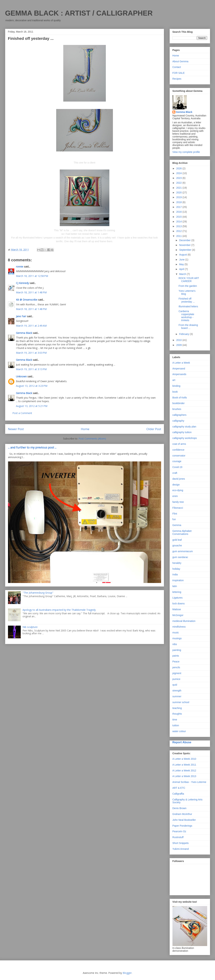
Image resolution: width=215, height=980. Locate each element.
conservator (179, 456)
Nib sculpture (30, 627)
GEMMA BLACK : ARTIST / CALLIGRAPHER (79, 13)
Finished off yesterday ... (187, 300)
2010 (179, 340)
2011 (179, 236)
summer (177, 696)
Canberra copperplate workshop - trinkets (186, 316)
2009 (179, 345)
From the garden (188, 286)
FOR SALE (179, 73)
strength (177, 691)
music (176, 633)
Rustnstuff (178, 837)
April (182, 269)
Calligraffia (178, 794)
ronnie (20, 267)
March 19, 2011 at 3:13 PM (31, 369)
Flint (175, 514)
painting (177, 650)
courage (177, 461)
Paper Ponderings (182, 826)
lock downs (179, 603)
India (175, 574)
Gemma (177, 525)
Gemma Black (24, 333)
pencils (176, 667)
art (174, 380)
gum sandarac (180, 557)
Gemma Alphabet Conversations (182, 532)
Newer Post (16, 429)
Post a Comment (22, 413)
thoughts (177, 714)
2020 (179, 192)
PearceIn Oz (179, 831)
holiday (176, 569)
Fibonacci (178, 508)
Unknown (21, 376)
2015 (179, 217)
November (185, 245)
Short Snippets (181, 843)
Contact (177, 67)
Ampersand (179, 369)
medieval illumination (184, 621)
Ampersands (179, 374)
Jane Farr (21, 316)
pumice (176, 679)
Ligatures (178, 598)
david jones (179, 479)
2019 (179, 197)
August (183, 255)
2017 (179, 207)
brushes (177, 409)
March (183, 274)
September (186, 250)
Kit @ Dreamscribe (27, 300)
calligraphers (179, 415)
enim (175, 496)
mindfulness (179, 627)
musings (177, 638)
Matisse (177, 609)
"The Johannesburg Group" (38, 593)
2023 (179, 178)
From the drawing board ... (188, 327)
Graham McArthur (182, 814)
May (182, 264)
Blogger (127, 973)
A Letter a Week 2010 (184, 759)
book (175, 392)
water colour (179, 731)
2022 (179, 183)
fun (174, 519)
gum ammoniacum (183, 551)
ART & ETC (179, 788)
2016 (179, 212)
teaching (177, 708)
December (185, 240)
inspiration (178, 580)
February (185, 334)
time (175, 720)
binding (176, 386)
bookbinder (179, 403)
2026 (179, 168)
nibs (175, 644)
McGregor (178, 615)
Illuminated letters (188, 306)
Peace (176, 662)
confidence (178, 450)
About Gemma (180, 61)
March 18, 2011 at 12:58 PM (32, 276)
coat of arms (179, 444)
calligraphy (178, 421)
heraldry (177, 563)
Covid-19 (177, 467)
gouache (177, 545)
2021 (179, 188)
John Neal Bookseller (184, 820)
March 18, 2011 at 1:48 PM (31, 292)
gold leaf (177, 540)
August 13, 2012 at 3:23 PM (32, 386)
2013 (179, 226)
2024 (179, 173)
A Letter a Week (181, 363)
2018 (179, 202)
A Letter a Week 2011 (184, 765)
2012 (179, 231)
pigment (177, 673)
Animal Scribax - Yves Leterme (189, 782)
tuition (176, 725)
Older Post (154, 429)
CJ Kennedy (22, 283)
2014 (179, 222)
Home (85, 429)
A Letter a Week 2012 (184, 771)
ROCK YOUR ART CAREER (189, 280)
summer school (181, 702)
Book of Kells (180, 398)
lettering (177, 592)
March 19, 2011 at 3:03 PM (31, 353)
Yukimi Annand (181, 849)
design (176, 485)
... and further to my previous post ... (32, 447)
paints (176, 656)
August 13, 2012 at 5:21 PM (32, 406)
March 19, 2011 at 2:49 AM (31, 326)
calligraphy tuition (182, 432)
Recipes (177, 79)
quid (175, 685)
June (182, 260)
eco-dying (178, 490)
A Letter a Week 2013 (184, 776)
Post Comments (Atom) (92, 439)
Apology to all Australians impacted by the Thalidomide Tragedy (59, 610)
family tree (178, 502)
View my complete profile (186, 152)
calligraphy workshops (185, 438)
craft (175, 473)
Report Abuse (182, 742)
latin (175, 586)
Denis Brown (179, 808)
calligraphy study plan (184, 427)
